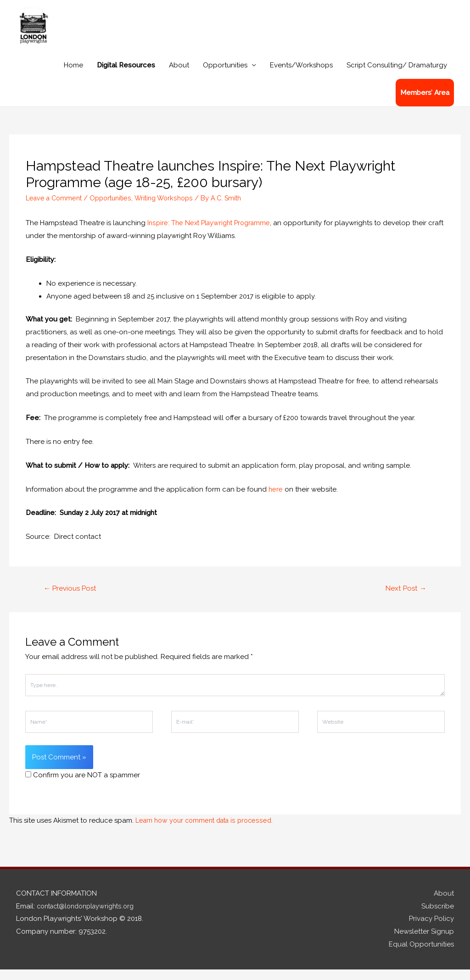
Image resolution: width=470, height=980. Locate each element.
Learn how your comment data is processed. (208, 831)
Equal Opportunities (421, 955)
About (179, 75)
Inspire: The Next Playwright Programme (212, 233)
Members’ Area (425, 103)
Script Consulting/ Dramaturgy (397, 75)
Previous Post (72, 599)
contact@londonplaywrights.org (90, 917)
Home (73, 75)
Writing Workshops (171, 208)
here (276, 499)
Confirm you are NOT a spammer (83, 786)
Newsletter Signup (424, 942)
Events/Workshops (301, 75)
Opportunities (225, 75)
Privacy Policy (431, 930)
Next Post (405, 599)
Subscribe (438, 917)
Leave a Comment (56, 208)
